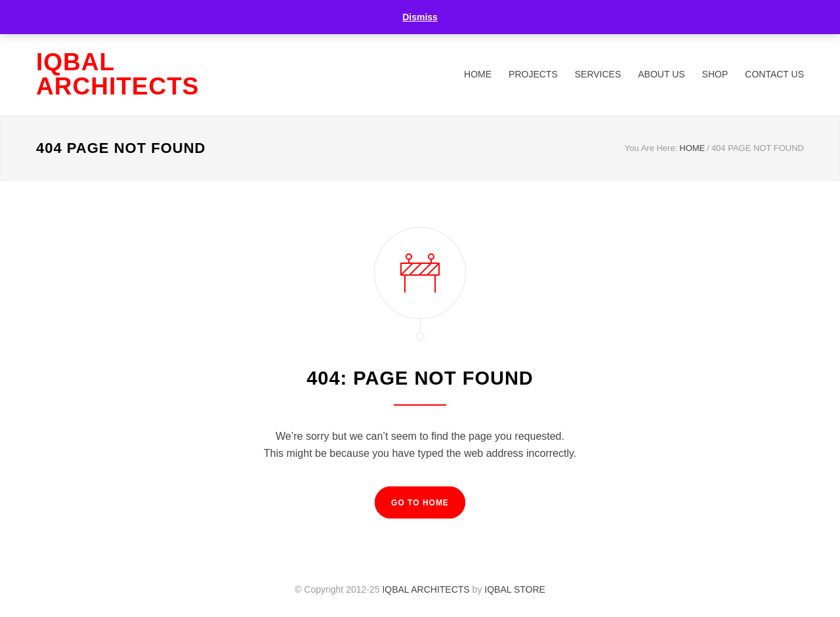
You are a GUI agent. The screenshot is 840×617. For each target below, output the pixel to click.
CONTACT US (774, 74)
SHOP (715, 74)
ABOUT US (661, 74)
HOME (478, 74)
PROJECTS (533, 74)
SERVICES (598, 74)
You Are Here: (651, 148)
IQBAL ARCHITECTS (117, 74)
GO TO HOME (420, 503)
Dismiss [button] (420, 17)
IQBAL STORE (515, 589)
